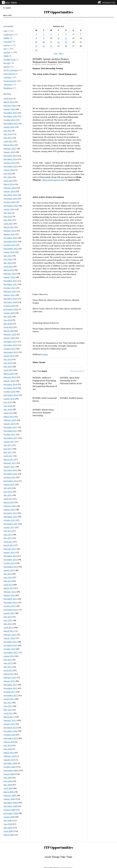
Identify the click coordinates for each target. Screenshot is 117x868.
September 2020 (11, 309)
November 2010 (10, 731)
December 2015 (10, 513)
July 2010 (8, 745)
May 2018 (8, 409)
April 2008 (8, 831)
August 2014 (9, 570)
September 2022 (11, 249)
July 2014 (8, 574)
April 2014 (8, 585)
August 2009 (9, 774)
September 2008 (11, 813)
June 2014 (8, 577)
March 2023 (9, 227)
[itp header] (58, 2)
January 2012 (9, 681)
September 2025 (11, 123)
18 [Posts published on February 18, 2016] (58, 42)
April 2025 (8, 141)
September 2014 (11, 567)
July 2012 (8, 660)
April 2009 (8, 788)
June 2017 (8, 449)
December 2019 (10, 341)
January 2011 (9, 724)
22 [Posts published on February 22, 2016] (36, 46)
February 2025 (10, 148)
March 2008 (9, 835)
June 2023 (8, 216)
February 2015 (10, 549)
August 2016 (9, 484)
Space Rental (9, 74)
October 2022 (9, 245)
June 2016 (8, 492)
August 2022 (9, 252)
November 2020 (10, 302)
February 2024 (10, 188)
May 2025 (8, 138)
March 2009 (9, 792)
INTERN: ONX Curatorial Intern (45, 399)
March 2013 (9, 631)
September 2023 (11, 206)
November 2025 (10, 116)
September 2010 (11, 738)
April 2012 (8, 670)
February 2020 (10, 334)
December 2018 (10, 384)
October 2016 (9, 477)
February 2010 (10, 756)
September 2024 (11, 166)
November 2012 (10, 645)
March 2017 (9, 459)
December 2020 (10, 299)
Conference (8, 34)
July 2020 (8, 316)
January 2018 (9, 424)
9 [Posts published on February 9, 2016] (44, 38)
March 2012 (9, 674)
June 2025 (8, 134)
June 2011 (8, 706)
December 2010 (10, 728)
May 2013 (8, 624)
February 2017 (10, 463)
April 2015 (8, 542)
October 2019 (9, 349)
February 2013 (10, 635)
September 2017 (11, 438)
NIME (6, 56)
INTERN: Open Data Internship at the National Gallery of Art (71, 380)
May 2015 (8, 538)
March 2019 (9, 374)
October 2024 (9, 163)
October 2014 (9, 563)
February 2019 (10, 377)
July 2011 (8, 703)
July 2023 (8, 213)
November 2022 (10, 241)
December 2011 (10, 685)
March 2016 (9, 502)
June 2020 (8, 320)
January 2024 (9, 191)
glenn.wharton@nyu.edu (53, 180)
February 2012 (10, 677)
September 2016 (11, 481)
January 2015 (9, 552)
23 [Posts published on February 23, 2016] (44, 46)
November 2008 (10, 806)
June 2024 (8, 173)
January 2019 (9, 381)
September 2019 (11, 352)
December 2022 (10, 238)
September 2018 (11, 395)
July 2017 (8, 445)
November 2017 (10, 431)
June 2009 (8, 781)
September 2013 (11, 610)
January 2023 (9, 234)
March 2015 (9, 545)
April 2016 (8, 499)
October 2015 (9, 520)
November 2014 (10, 560)
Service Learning (11, 70)
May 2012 (8, 667)
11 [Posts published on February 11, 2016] (58, 38)
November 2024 (10, 159)
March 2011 (9, 717)
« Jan (55, 53)
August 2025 (9, 127)
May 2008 (8, 828)
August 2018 (9, 399)
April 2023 (8, 224)
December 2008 (10, 803)
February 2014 (10, 592)
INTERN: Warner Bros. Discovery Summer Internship (43, 412)
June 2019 (8, 363)
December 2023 (10, 195)
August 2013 (9, 613)
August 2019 (9, 356)
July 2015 (8, 531)
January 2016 (9, 509)
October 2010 (9, 735)
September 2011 (11, 695)
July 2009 (8, 778)
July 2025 (8, 131)
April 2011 (8, 713)
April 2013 (8, 627)
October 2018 (9, 392)
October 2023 (9, 202)
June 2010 (8, 749)
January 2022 (9, 277)
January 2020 (9, 338)
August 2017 (9, 442)
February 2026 (10, 106)
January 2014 (9, 595)
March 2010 (9, 753)
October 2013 (9, 606)
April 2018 (8, 413)
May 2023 (8, 220)
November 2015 (10, 517)
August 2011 (9, 699)
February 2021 (10, 291)
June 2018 (8, 406)
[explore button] (100, 2)
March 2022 (9, 270)
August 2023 (9, 209)
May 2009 (8, 785)
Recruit (7, 63)
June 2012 (8, 663)
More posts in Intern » (77, 371)
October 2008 (9, 810)
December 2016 (10, 470)
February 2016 (10, 506)
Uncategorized (10, 81)
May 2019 (8, 367)
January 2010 (9, 760)
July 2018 (8, 402)
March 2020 (9, 331)
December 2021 (10, 281)
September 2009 (11, 770)
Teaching (7, 77)
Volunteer (8, 84)
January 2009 (9, 799)
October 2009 (9, 767)
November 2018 (10, 388)
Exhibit (6, 38)
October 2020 (9, 306)
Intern (48, 20)
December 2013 (10, 599)
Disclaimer (58, 20)
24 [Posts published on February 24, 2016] (51, 46)
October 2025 (9, 120)
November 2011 (10, 688)
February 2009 (10, 795)
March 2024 (9, 184)
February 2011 (10, 720)
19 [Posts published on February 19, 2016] (66, 42)
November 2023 (10, 199)
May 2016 (8, 495)
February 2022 (10, 274)
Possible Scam (10, 59)
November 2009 (10, 763)
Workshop (8, 88)
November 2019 (10, 345)
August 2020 (9, 313)
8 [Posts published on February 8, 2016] (36, 38)
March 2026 (9, 102)
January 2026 (9, 109)
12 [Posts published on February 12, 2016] (66, 38)
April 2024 (8, 181)
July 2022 (8, 256)
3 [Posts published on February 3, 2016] (51, 34)
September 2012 (11, 652)
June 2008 (8, 824)
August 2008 (9, 817)
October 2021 (9, 288)
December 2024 (10, 156)
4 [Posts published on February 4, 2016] (58, 34)
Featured (7, 42)
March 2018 (9, 417)
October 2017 (9, 434)
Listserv (7, 52)
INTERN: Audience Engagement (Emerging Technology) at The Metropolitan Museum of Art (45, 383)
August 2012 (9, 656)
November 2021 (10, 284)
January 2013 (9, 638)
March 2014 (9, 588)
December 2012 (10, 642)
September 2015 (11, 524)
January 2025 (9, 152)
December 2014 (10, 556)
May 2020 (8, 324)
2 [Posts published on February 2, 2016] (44, 34)
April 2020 (8, 327)
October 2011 (9, 692)
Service (7, 67)
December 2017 (10, 427)
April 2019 (8, 370)
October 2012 (9, 649)
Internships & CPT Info (74, 20)
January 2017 (9, 467)
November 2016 (10, 474)
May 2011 (8, 710)
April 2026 (8, 98)
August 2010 (9, 742)
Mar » (61, 53)
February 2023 (10, 231)
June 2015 (8, 535)
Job (35, 20)
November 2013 (10, 602)
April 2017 (8, 456)
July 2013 (8, 617)
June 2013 (8, 620)
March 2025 (9, 145)
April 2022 (8, 266)
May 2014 (8, 581)
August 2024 (9, 170)
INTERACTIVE (109, 3)
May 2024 (8, 177)
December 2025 (10, 113)
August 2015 (9, 527)
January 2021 (9, 295)
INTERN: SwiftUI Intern (71, 398)
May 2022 (8, 263)
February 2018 (10, 420)
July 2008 (8, 820)
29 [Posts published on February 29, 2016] (36, 50)
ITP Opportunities (59, 12)
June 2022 (8, 259)
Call (41, 20)
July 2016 (8, 488)
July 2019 (8, 359)
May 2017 (8, 452)
